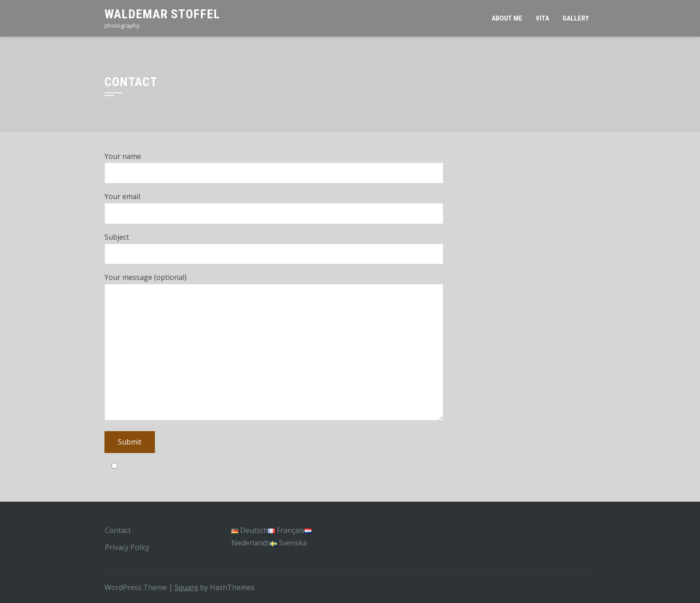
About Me (507, 18)
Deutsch (250, 530)
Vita (542, 18)
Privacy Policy (127, 547)
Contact (118, 530)
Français (286, 530)
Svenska (288, 543)
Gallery (576, 18)
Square (186, 587)
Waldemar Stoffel (162, 14)
